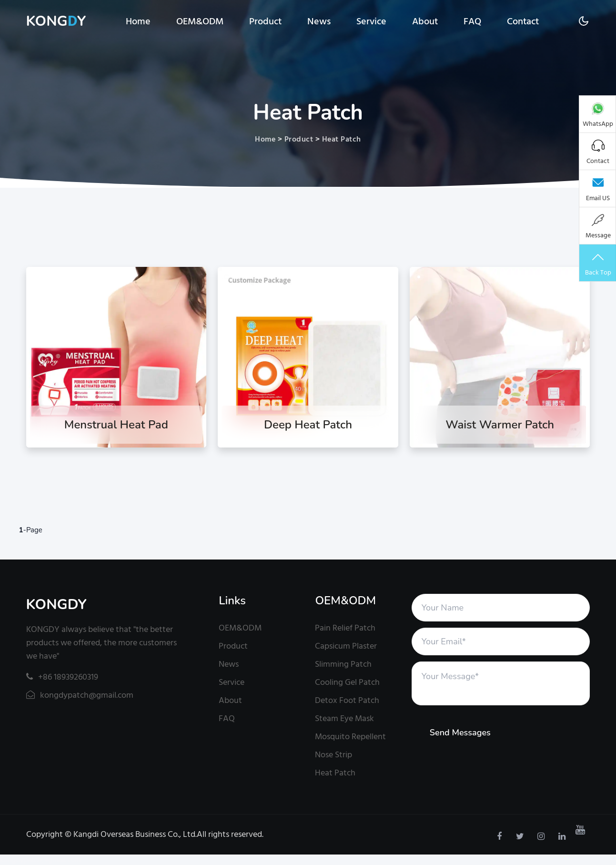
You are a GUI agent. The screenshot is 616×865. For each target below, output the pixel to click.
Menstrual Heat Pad (116, 425)
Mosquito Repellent (350, 737)
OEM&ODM (200, 21)
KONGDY (56, 605)
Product (265, 21)
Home (138, 21)
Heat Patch (342, 139)
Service (371, 21)
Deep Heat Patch (308, 425)
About (425, 21)
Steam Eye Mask (344, 718)
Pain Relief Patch (345, 628)
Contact (523, 21)
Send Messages (460, 733)
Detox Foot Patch (347, 700)
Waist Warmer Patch (500, 425)
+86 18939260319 (62, 677)
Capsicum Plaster (346, 646)
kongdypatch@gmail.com (80, 695)
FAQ (472, 21)
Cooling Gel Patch (347, 682)
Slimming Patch (343, 664)
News (319, 21)
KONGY (56, 21)
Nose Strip (333, 755)
